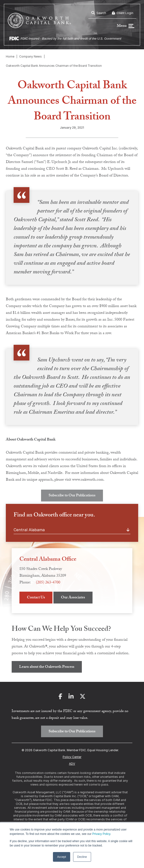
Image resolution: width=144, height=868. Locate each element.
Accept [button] (62, 857)
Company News (30, 57)
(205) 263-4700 (48, 583)
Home (10, 57)
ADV (72, 764)
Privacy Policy (101, 834)
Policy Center (72, 757)
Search (99, 13)
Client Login (123, 13)
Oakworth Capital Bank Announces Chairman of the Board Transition (54, 66)
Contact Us (36, 598)
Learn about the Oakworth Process (47, 667)
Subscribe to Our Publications (72, 496)
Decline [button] (82, 857)
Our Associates (73, 598)
